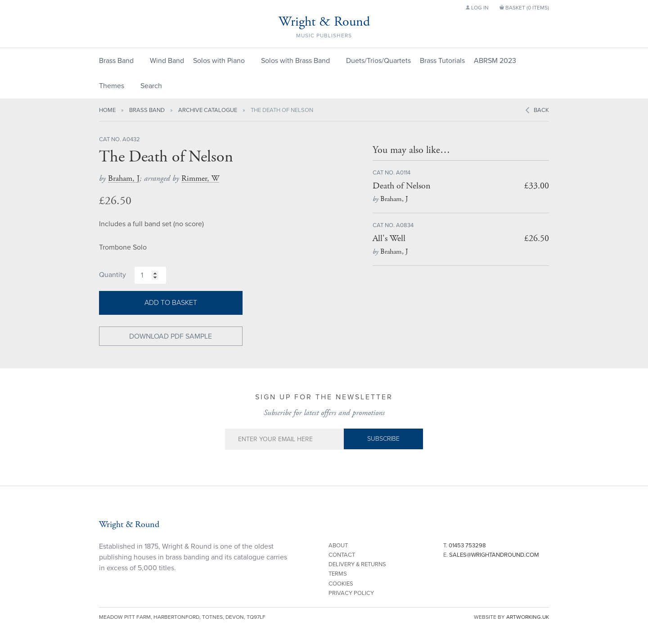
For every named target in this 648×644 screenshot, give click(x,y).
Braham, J (124, 178)
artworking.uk (528, 617)
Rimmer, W (200, 178)
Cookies (341, 584)
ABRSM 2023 (495, 61)
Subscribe (383, 439)
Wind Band (167, 61)
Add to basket (171, 303)
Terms (338, 574)
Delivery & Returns (357, 564)
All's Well (389, 239)
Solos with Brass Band (295, 61)
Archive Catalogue (208, 110)
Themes (112, 86)
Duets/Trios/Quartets (378, 61)
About (338, 546)
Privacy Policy (351, 593)
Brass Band (116, 61)
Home (107, 110)
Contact (342, 555)
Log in (477, 8)
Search (151, 86)
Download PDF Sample (171, 336)
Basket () (524, 8)
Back (541, 110)
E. (491, 555)
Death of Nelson (402, 186)
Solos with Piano (219, 61)
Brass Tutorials (442, 61)
